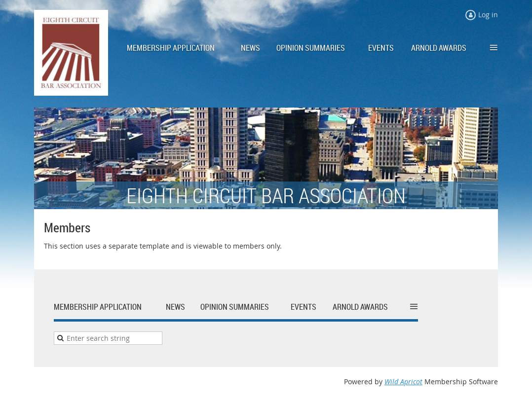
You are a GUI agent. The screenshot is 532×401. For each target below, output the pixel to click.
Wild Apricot (403, 382)
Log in (488, 15)
